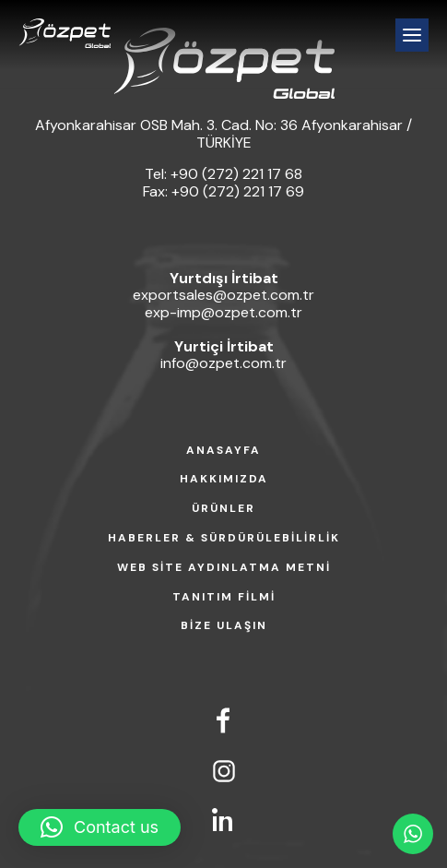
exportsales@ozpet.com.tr (223, 295)
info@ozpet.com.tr (223, 363)
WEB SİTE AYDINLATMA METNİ (224, 568)
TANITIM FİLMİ (224, 598)
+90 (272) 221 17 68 (236, 174)
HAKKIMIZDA (224, 480)
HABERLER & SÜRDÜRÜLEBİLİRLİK (224, 539)
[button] (100, 827)
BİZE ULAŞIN (224, 626)
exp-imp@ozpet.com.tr (223, 312)
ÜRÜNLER (223, 509)
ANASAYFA (223, 451)
